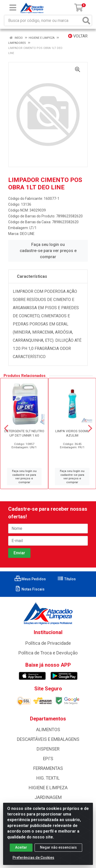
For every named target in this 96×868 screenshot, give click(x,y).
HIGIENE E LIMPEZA (48, 788)
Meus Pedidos (30, 579)
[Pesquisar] (86, 21)
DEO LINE (27, 234)
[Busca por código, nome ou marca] (43, 21)
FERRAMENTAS (48, 768)
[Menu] (13, 8)
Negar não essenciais (58, 850)
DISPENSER (48, 749)
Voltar (78, 36)
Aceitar (21, 850)
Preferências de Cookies (33, 861)
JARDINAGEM (48, 797)
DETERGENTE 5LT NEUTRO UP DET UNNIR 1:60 (24, 433)
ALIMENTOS (48, 730)
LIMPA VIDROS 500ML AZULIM (72, 433)
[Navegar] (6, 428)
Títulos (67, 579)
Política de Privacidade (48, 643)
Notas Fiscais (30, 589)
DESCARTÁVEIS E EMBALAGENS (48, 739)
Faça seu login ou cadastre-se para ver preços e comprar (48, 251)
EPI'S (48, 759)
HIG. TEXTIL (48, 778)
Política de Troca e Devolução (48, 653)
